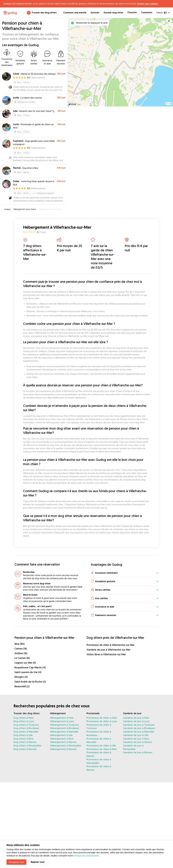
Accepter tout (16, 862)
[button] (125, 573)
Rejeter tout (38, 862)
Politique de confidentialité (86, 856)
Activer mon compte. (148, 4)
